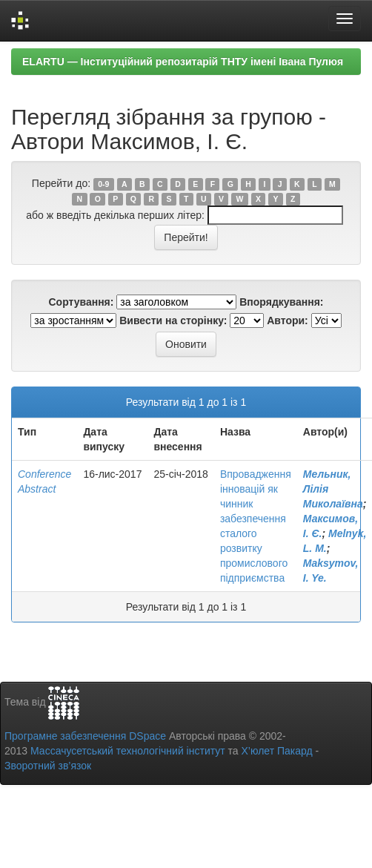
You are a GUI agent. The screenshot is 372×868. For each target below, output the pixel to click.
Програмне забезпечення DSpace (85, 736)
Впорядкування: (281, 302)
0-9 (103, 184)
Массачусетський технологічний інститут (128, 751)
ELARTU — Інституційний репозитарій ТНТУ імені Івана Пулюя (183, 62)
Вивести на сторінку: (173, 320)
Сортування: (81, 302)
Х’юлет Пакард (277, 751)
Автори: (288, 320)
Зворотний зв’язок (48, 766)
